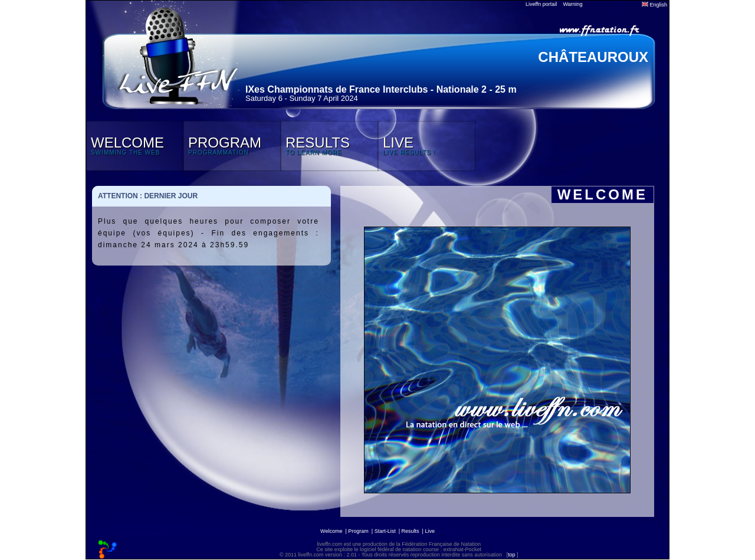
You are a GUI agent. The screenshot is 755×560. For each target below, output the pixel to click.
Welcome (331, 531)
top (512, 555)
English (654, 5)
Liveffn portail (541, 4)
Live (430, 531)
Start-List (385, 531)
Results (411, 531)
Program (358, 531)
